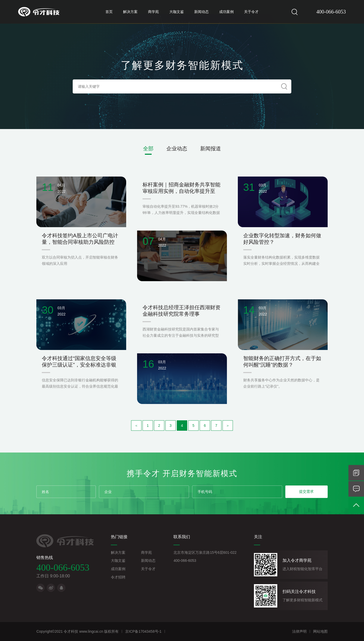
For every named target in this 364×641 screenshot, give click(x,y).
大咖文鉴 (177, 12)
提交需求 (306, 491)
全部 (148, 149)
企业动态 (177, 149)
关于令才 (251, 12)
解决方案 (130, 12)
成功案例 (226, 12)
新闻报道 (211, 149)
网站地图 (320, 631)
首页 (109, 12)
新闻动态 (201, 12)
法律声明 (299, 631)
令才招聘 (118, 577)
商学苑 (153, 12)
